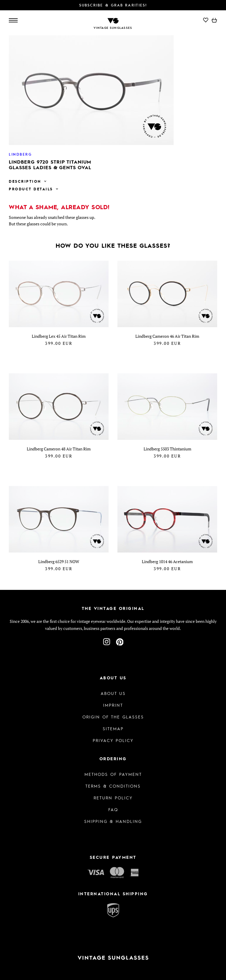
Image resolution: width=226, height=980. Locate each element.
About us (113, 693)
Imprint (113, 705)
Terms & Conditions (113, 786)
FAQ (113, 809)
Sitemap (113, 728)
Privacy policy (113, 740)
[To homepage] (113, 20)
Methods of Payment (113, 774)
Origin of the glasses (113, 717)
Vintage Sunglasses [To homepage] (113, 28)
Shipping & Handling (113, 821)
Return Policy (113, 798)
